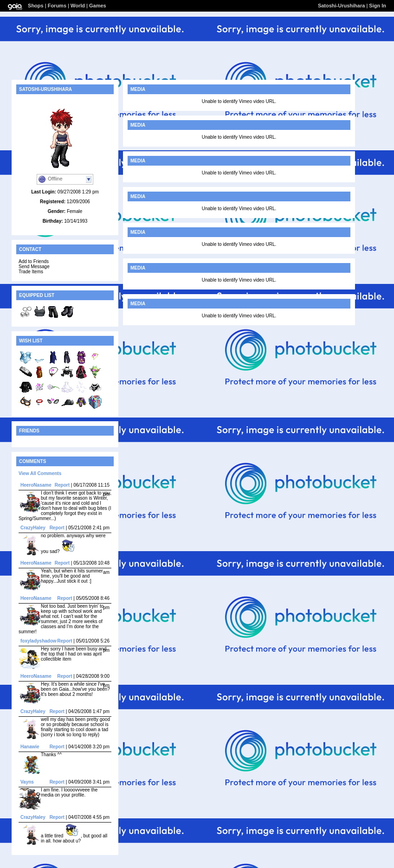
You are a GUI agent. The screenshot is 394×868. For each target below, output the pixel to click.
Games (98, 6)
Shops (36, 6)
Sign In (378, 6)
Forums (57, 6)
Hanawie (30, 747)
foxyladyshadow (39, 641)
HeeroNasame (36, 485)
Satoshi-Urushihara (341, 6)
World (78, 6)
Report (62, 485)
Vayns (27, 782)
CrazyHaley (33, 528)
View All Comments (40, 473)
